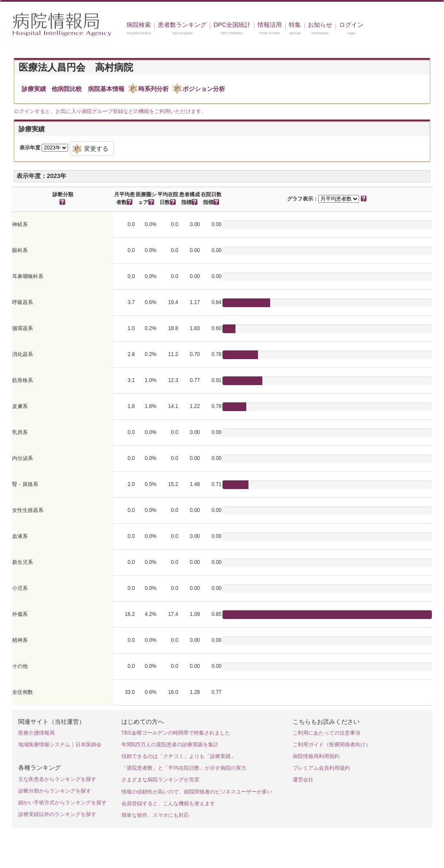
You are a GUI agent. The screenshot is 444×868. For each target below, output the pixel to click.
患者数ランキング (182, 25)
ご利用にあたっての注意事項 (326, 733)
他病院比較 (67, 89)
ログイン (351, 25)
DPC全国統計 (232, 25)
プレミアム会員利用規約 (321, 768)
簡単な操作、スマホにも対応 (155, 815)
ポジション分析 (204, 89)
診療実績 (34, 89)
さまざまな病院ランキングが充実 (160, 780)
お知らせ (320, 25)
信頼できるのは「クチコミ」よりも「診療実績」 (179, 756)
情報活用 (270, 25)
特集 (295, 25)
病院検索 (139, 25)
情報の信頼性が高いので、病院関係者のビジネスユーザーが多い (197, 792)
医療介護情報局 (36, 733)
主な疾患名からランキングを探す (57, 779)
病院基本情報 (106, 89)
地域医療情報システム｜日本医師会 (60, 745)
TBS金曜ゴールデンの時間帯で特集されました (176, 733)
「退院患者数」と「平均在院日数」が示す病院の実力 (184, 768)
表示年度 (30, 148)
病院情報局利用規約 (316, 756)
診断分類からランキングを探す (55, 791)
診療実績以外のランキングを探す (57, 814)
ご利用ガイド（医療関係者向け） (332, 745)
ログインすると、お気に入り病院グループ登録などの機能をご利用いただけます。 (110, 111)
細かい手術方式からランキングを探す (62, 803)
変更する (96, 149)
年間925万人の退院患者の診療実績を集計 (170, 745)
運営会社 (303, 780)
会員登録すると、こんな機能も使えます (168, 803)
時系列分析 (153, 89)
